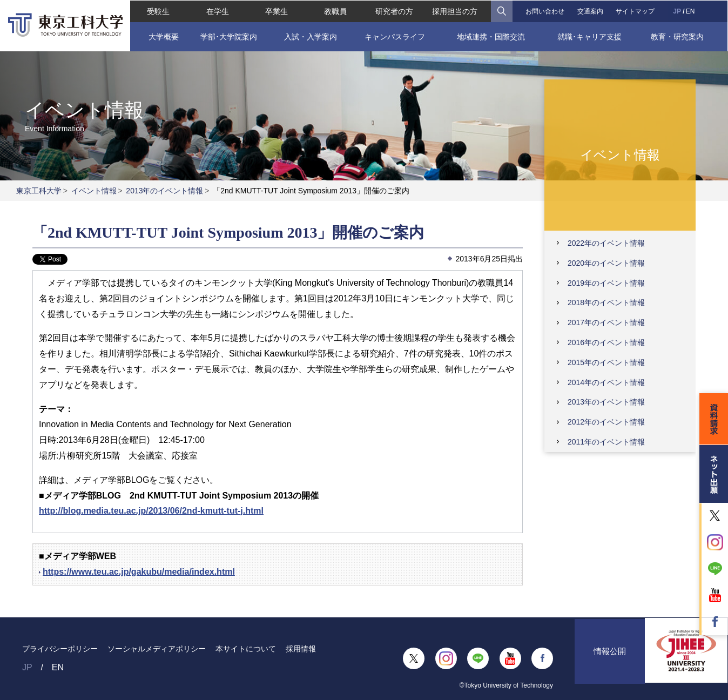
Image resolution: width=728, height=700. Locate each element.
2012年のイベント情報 (606, 422)
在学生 (217, 11)
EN (691, 11)
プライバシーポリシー (60, 649)
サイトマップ (636, 11)
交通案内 (590, 11)
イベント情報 (94, 191)
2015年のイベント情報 (606, 362)
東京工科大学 (39, 191)
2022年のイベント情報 (606, 243)
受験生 (158, 11)
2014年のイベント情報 (606, 382)
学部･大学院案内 (228, 36)
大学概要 (163, 36)
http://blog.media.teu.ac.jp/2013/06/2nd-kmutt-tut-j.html (151, 511)
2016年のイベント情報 (606, 342)
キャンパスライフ (395, 36)
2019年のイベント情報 (606, 283)
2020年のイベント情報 (606, 263)
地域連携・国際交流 (491, 36)
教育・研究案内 (678, 36)
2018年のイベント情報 (606, 302)
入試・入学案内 (310, 36)
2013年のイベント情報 (164, 191)
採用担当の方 (455, 11)
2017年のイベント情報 (606, 322)
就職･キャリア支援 (590, 36)
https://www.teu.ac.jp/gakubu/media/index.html (139, 572)
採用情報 (301, 649)
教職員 (335, 11)
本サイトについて (246, 649)
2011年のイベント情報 (606, 442)
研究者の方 (395, 11)
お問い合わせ (545, 11)
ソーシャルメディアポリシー (157, 649)
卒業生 (276, 11)
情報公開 (610, 658)
